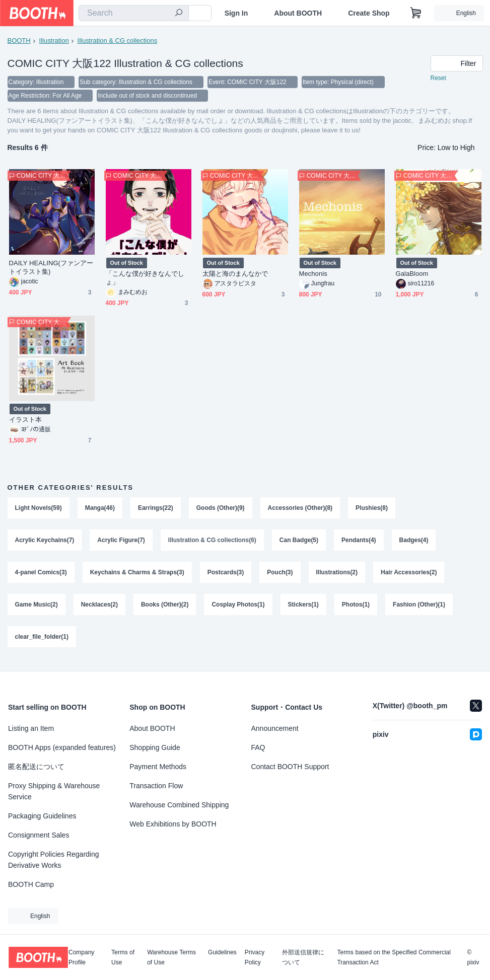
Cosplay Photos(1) (238, 609)
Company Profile (81, 957)
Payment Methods (158, 767)
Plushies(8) (372, 509)
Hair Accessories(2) (409, 575)
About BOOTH (298, 13)
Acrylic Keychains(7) (45, 542)
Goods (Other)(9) (221, 509)
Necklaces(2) (99, 609)
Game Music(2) (37, 609)
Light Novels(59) (39, 509)
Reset (438, 79)
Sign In (236, 13)
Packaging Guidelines (42, 816)
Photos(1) (356, 609)
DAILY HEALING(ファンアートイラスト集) (51, 268)
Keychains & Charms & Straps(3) (137, 575)
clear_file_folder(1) (42, 642)
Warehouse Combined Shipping (179, 805)
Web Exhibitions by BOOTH (173, 824)
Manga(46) (100, 509)
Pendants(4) (359, 542)
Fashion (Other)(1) (419, 609)
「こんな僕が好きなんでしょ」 (145, 279)
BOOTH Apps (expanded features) (62, 747)
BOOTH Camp (31, 884)
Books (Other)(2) (165, 609)
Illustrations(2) (337, 575)
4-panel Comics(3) (41, 575)
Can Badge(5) (299, 542)
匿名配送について (36, 767)
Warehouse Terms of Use (171, 957)
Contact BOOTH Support (290, 767)
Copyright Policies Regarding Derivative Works (54, 860)
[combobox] (134, 13)
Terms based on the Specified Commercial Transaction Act (394, 957)
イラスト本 (25, 421)
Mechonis (313, 275)
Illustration (54, 41)
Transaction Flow (156, 786)
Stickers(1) (303, 609)
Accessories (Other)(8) (300, 509)
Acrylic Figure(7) (122, 542)
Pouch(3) (280, 575)
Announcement (275, 728)
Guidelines (222, 953)
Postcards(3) (226, 575)
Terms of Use (123, 957)
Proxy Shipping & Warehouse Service (54, 791)
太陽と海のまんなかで (235, 275)
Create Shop (369, 13)
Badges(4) (414, 542)
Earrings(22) (156, 509)
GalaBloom (412, 275)
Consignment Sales (39, 835)
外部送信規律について (303, 957)
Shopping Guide (155, 747)
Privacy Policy (255, 957)
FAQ (258, 747)
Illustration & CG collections (118, 41)
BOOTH (19, 41)
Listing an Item (31, 728)
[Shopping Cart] (416, 13)
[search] (179, 14)
